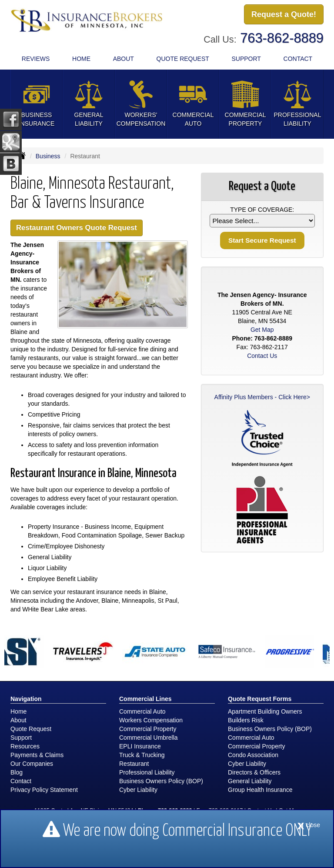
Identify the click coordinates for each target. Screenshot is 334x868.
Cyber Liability (138, 790)
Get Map (262, 330)
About (124, 59)
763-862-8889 (282, 38)
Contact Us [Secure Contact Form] (262, 356)
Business (48, 156)
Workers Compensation (151, 720)
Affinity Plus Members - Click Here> (262, 397)
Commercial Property (148, 729)
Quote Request (31, 729)
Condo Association (253, 755)
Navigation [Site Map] (26, 699)
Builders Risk (246, 720)
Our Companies (32, 764)
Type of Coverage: (262, 210)
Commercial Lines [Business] (145, 699)
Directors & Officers (254, 772)
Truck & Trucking (142, 755)
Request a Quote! (284, 14)
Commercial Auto (142, 711)
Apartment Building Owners (265, 711)
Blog (17, 772)
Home (81, 59)
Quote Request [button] (183, 59)
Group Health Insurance (260, 790)
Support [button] (246, 59)
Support (21, 738)
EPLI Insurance (140, 746)
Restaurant (134, 764)
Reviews (36, 59)
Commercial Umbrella (149, 738)
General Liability (250, 781)
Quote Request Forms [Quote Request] (260, 699)
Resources (25, 746)
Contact (298, 59)
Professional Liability (147, 772)
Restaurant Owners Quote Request (77, 228)
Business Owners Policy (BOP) (161, 781)
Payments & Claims (37, 755)
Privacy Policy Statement (44, 790)
